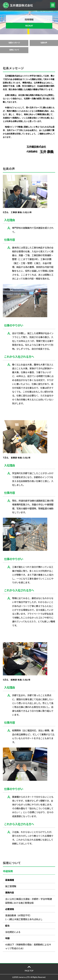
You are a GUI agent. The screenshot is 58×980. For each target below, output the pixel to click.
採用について (14, 50)
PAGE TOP (29, 969)
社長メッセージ (14, 43)
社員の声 (44, 43)
